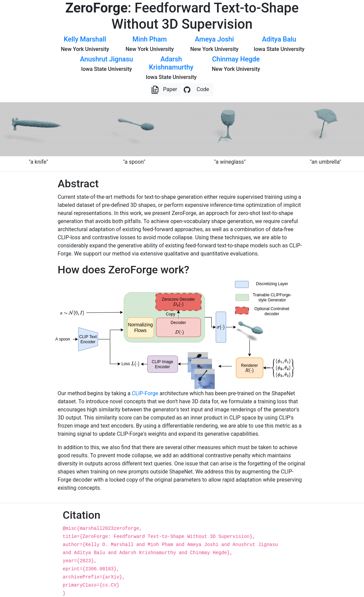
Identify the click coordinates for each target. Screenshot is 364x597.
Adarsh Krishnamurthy (171, 63)
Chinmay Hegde (236, 59)
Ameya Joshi (214, 39)
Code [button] (196, 90)
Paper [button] (164, 90)
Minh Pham (150, 39)
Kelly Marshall (85, 39)
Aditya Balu (279, 39)
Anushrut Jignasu (106, 59)
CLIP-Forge (145, 393)
